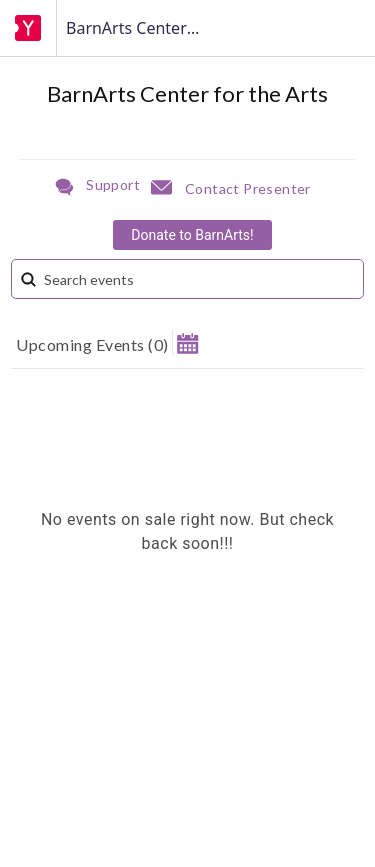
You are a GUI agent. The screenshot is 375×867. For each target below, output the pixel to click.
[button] (187, 342)
